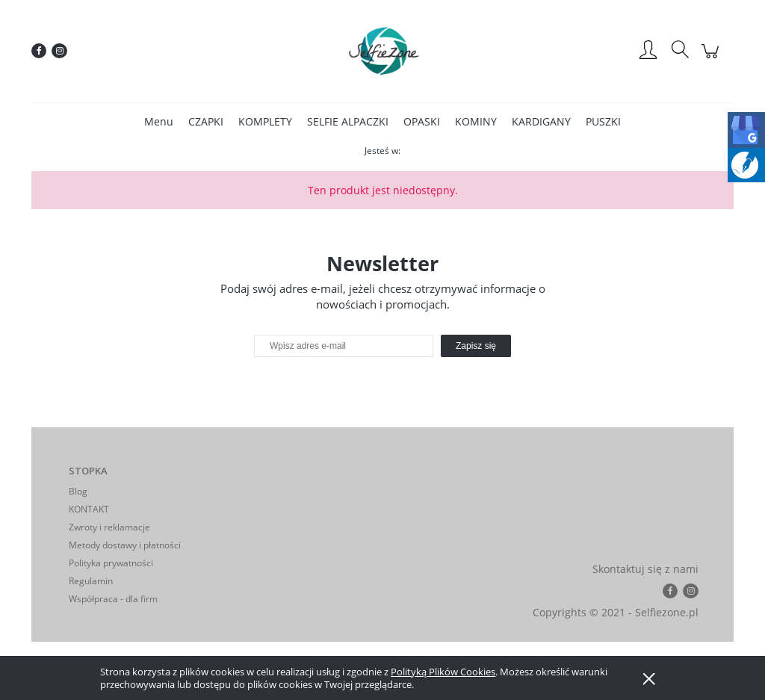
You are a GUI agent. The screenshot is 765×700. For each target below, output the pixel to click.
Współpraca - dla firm (113, 599)
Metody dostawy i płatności (125, 545)
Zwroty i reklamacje (109, 527)
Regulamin (91, 581)
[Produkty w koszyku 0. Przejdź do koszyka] (712, 59)
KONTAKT (89, 509)
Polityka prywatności (111, 563)
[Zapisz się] (476, 346)
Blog (78, 491)
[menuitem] (159, 121)
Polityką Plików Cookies (443, 672)
